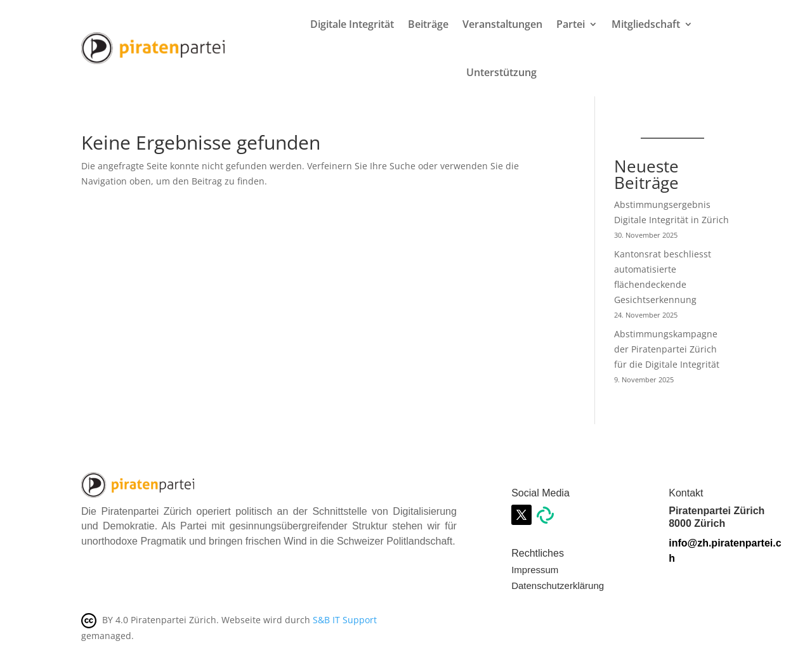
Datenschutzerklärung (558, 586)
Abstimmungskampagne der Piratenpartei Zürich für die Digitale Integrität (667, 349)
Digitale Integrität (352, 24)
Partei (571, 24)
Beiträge (428, 24)
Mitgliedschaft (646, 24)
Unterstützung (501, 72)
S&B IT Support (345, 620)
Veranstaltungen (502, 24)
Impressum (535, 570)
